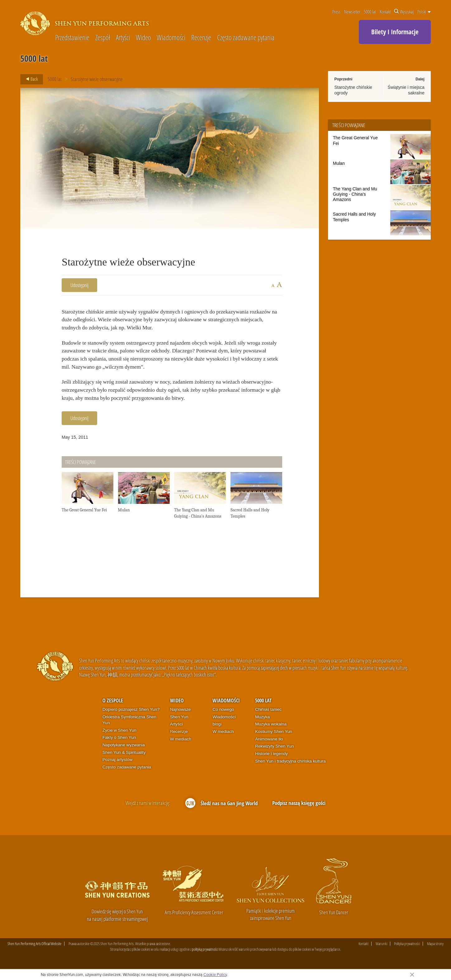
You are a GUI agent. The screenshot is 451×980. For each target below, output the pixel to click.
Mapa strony (435, 955)
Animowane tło (269, 750)
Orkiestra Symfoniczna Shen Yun (129, 731)
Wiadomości (171, 38)
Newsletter (352, 12)
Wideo (143, 38)
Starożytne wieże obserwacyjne (97, 79)
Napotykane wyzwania (124, 756)
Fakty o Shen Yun (119, 749)
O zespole (113, 711)
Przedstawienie (72, 38)
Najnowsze (180, 721)
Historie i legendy (271, 765)
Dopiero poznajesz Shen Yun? (131, 721)
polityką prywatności (205, 960)
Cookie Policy (215, 974)
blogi (217, 735)
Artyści (123, 38)
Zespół (103, 38)
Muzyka (262, 728)
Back (30, 79)
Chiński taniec (268, 721)
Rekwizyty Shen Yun (274, 757)
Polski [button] (424, 12)
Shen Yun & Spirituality (124, 764)
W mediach (181, 750)
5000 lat (370, 12)
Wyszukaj (404, 12)
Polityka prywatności (407, 955)
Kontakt (385, 12)
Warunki (381, 955)
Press (336, 12)
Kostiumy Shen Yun (274, 743)
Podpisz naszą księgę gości (299, 814)
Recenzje (201, 38)
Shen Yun (179, 728)
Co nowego (223, 721)
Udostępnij (79, 285)
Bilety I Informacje (395, 32)
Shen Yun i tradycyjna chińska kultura (290, 772)
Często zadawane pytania (246, 38)
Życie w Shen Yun (119, 741)
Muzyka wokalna (271, 735)
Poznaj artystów (117, 771)
